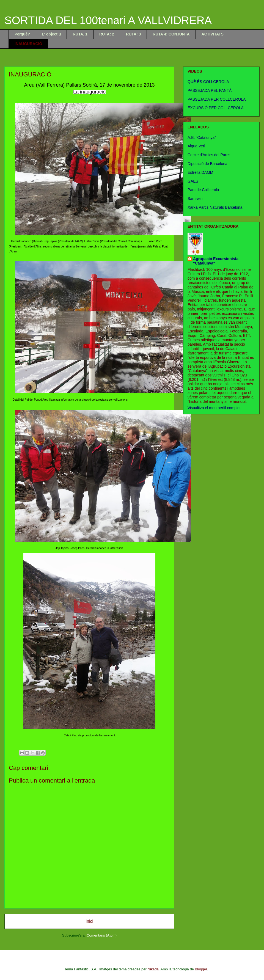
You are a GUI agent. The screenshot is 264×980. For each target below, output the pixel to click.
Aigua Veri (196, 146)
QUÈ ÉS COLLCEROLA (208, 82)
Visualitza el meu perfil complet (214, 408)
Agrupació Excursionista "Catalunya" (216, 261)
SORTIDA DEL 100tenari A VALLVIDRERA (108, 20)
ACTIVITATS (213, 34)
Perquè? (22, 34)
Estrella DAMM (200, 172)
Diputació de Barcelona (207, 164)
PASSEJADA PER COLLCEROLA (217, 99)
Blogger (201, 969)
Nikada (153, 969)
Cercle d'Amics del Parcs (209, 155)
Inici (89, 921)
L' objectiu (51, 34)
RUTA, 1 (80, 34)
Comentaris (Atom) (102, 935)
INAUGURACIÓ (28, 44)
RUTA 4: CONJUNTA (171, 34)
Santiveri (195, 199)
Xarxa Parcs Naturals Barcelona (215, 207)
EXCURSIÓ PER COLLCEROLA (216, 108)
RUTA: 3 (133, 34)
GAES (193, 181)
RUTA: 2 (107, 34)
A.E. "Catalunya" (202, 137)
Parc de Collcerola (203, 190)
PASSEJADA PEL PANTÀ (210, 90)
